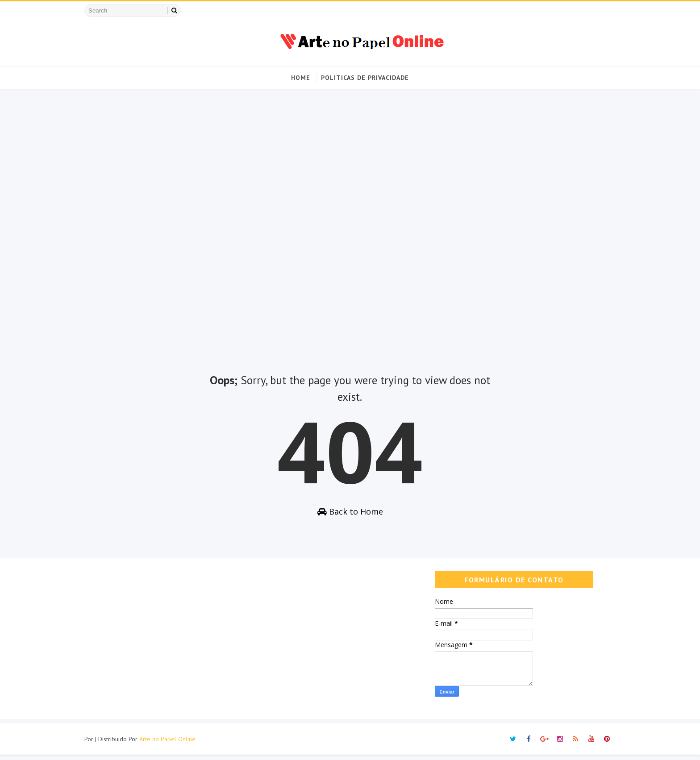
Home (301, 78)
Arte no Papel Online (176, 744)
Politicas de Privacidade (365, 78)
